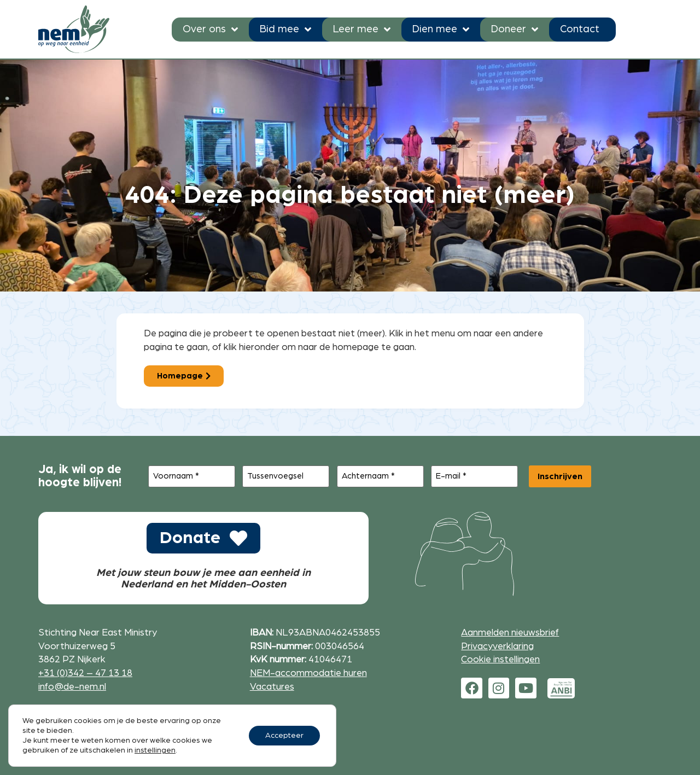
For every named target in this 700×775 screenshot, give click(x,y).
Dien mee (441, 29)
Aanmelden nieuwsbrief (510, 633)
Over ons (210, 29)
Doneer (515, 29)
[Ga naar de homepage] (74, 29)
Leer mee (362, 29)
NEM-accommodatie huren (308, 673)
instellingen (155, 750)
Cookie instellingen (500, 659)
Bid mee (285, 29)
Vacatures (272, 687)
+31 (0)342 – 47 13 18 (85, 673)
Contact (580, 29)
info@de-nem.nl (72, 687)
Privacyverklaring (497, 646)
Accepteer (284, 736)
